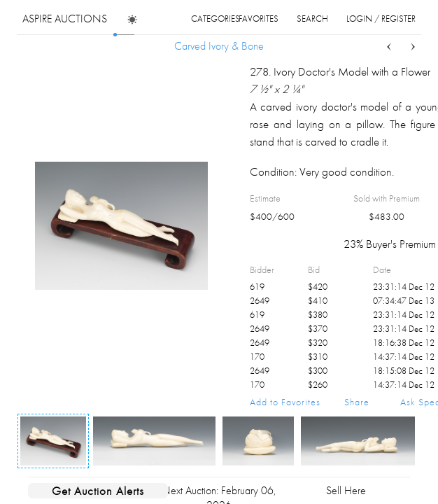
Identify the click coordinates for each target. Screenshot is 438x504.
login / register (381, 19)
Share (357, 402)
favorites (259, 19)
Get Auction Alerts (98, 491)
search (312, 19)
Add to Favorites (285, 402)
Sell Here (346, 490)
